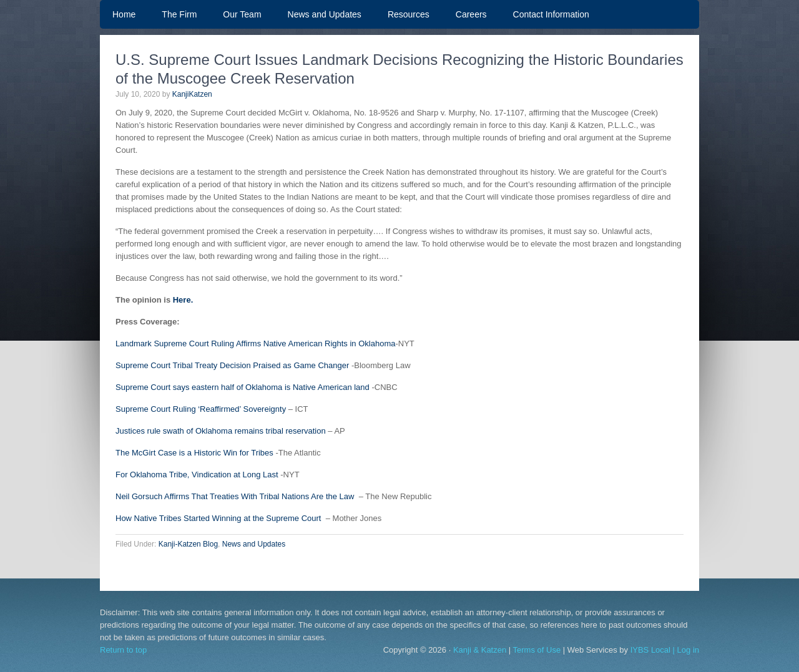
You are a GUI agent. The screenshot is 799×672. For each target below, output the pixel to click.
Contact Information (551, 14)
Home (124, 14)
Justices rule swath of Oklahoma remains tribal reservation (221, 431)
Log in (688, 650)
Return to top (123, 650)
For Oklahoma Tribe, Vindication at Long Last (197, 475)
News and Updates (325, 14)
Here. (183, 300)
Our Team (236, 14)
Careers (471, 14)
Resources (409, 14)
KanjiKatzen (192, 94)
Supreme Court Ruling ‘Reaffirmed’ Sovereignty (201, 409)
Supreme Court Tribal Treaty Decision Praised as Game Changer (232, 365)
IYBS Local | (654, 650)
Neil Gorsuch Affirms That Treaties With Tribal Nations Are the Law (235, 496)
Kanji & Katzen (480, 650)
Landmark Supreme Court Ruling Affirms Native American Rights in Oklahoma (255, 343)
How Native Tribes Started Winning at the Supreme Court (218, 518)
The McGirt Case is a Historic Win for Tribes (194, 453)
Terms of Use (537, 650)
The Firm (179, 14)
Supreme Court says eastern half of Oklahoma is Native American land (243, 387)
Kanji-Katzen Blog (188, 544)
